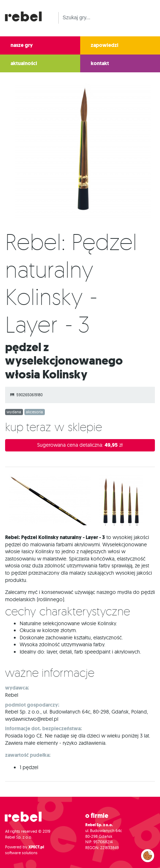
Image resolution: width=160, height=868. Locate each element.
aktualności (24, 63)
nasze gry (22, 45)
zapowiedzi (105, 45)
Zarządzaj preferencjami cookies (148, 854)
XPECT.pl (36, 847)
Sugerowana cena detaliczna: (80, 445)
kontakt (100, 63)
